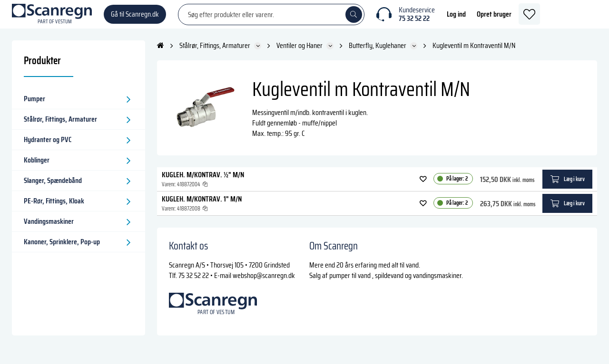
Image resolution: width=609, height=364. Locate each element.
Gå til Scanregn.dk (135, 19)
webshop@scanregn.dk (264, 285)
